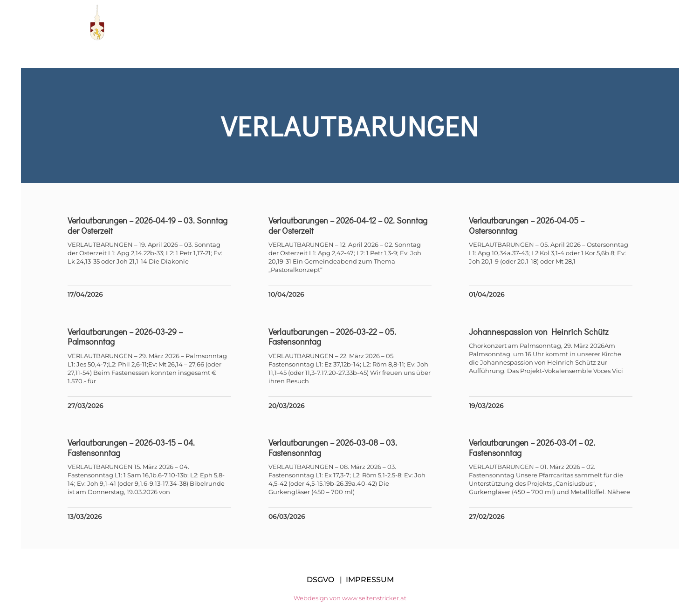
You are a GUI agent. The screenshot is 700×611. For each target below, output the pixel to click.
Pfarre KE (281, 22)
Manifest (405, 22)
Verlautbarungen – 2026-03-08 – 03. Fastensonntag (333, 448)
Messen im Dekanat (525, 22)
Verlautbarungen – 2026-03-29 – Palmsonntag (127, 337)
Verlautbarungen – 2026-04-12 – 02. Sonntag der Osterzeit (348, 225)
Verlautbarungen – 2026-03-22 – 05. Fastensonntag (333, 337)
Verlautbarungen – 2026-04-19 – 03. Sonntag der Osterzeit (150, 225)
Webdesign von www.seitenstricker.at (350, 598)
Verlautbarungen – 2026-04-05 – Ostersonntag (526, 225)
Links (455, 22)
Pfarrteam (344, 22)
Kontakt (600, 22)
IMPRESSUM (370, 580)
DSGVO (320, 580)
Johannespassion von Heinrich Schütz (538, 332)
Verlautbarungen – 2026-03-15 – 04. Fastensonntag (134, 448)
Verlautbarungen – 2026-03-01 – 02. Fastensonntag (532, 448)
